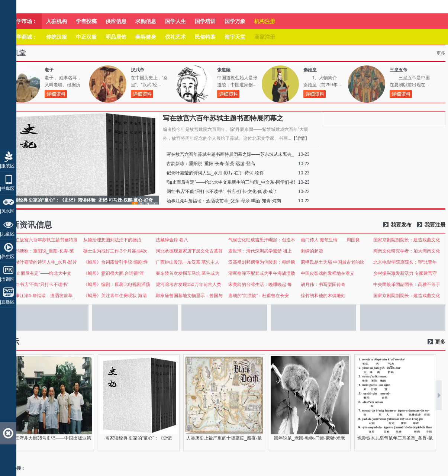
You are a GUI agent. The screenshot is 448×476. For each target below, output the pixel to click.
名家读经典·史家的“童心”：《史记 (138, 438)
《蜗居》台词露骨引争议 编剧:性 (116, 262)
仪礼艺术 (175, 37)
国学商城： (24, 37)
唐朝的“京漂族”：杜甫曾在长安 (259, 296)
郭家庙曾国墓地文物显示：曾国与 (189, 296)
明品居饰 (116, 37)
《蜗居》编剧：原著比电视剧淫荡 (117, 284)
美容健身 (146, 37)
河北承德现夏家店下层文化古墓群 (189, 251)
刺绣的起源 (312, 251)
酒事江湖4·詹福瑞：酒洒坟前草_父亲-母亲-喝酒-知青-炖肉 (224, 201)
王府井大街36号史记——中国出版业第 (53, 438)
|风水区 (7, 211)
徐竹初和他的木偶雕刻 (323, 296)
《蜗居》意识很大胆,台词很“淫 (114, 273)
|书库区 (7, 189)
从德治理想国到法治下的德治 (112, 240)
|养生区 (7, 257)
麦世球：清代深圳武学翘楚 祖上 (260, 251)
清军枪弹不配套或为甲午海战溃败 (262, 273)
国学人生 (175, 21)
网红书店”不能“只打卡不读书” (40, 284)
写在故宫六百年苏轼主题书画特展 (44, 240)
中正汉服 (86, 37)
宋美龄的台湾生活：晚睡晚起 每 (260, 284)
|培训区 (7, 279)
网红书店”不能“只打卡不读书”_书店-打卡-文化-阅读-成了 (222, 192)
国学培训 (205, 21)
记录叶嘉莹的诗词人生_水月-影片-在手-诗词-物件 (215, 173)
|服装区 (7, 166)
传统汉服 (57, 37)
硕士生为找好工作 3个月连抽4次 (115, 251)
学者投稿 (86, 21)
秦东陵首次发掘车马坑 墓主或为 (188, 273)
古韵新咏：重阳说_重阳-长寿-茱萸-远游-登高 (211, 164)
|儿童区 (7, 234)
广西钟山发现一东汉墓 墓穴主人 (188, 262)
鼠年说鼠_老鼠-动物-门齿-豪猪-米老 (310, 438)
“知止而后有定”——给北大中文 (41, 273)
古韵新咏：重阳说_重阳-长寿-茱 (43, 251)
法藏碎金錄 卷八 (172, 240)
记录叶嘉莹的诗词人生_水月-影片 (44, 262)
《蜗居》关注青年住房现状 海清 (115, 296)
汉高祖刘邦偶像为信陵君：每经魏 (262, 262)
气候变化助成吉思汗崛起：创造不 (262, 240)
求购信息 (146, 21)
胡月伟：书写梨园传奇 (323, 284)
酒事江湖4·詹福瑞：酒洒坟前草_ (43, 296)
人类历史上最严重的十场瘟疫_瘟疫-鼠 (224, 438)
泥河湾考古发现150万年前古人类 (188, 284)
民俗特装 (205, 37)
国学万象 (235, 21)
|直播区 (7, 302)
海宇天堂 (235, 37)
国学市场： (24, 21)
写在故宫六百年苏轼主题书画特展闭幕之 (223, 118)
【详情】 (300, 138)
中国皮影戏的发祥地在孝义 (328, 273)
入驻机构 (57, 21)
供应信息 (116, 21)
